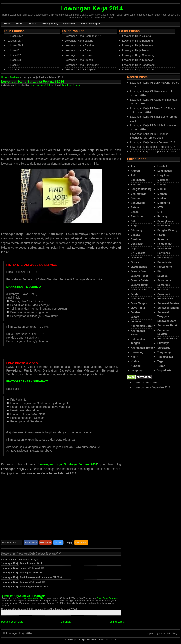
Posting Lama (116, 622)
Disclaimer (70, 24)
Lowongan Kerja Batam (79, 50)
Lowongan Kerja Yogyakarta (139, 69)
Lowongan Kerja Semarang (138, 55)
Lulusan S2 (14, 69)
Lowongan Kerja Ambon (79, 60)
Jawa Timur (67, 85)
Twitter (58, 542)
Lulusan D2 (14, 55)
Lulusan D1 (14, 50)
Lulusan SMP (15, 45)
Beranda (66, 622)
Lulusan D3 (14, 60)
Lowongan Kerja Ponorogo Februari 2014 (23, 582)
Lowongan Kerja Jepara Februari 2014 (153, 142)
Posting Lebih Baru (12, 622)
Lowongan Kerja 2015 (146, 383)
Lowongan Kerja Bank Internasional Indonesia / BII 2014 (32, 577)
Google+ (46, 542)
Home (7, 24)
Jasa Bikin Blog (168, 633)
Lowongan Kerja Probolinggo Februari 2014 (25, 587)
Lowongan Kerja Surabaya (138, 60)
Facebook (31, 542)
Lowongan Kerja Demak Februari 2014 (153, 147)
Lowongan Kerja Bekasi (79, 55)
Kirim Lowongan (90, 24)
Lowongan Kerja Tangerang (138, 65)
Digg (69, 542)
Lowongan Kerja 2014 (40, 85)
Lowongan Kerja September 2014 (152, 387)
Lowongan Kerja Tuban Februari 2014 (22, 563)
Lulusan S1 (14, 65)
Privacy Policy (50, 24)
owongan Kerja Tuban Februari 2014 (52, 473)
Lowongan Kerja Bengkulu (80, 69)
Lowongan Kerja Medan (136, 50)
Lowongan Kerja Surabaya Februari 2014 (24, 596)
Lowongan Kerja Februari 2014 (83, 36)
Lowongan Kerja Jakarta (79, 41)
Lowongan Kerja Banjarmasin (82, 65)
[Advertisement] (35, 116)
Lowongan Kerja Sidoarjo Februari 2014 (23, 568)
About (19, 24)
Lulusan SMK (15, 41)
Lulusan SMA (15, 36)
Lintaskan (81, 542)
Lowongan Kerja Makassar (138, 45)
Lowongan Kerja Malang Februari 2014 (22, 573)
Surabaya (14, 77)
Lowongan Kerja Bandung (80, 45)
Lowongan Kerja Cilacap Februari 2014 (153, 151)
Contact (32, 24)
